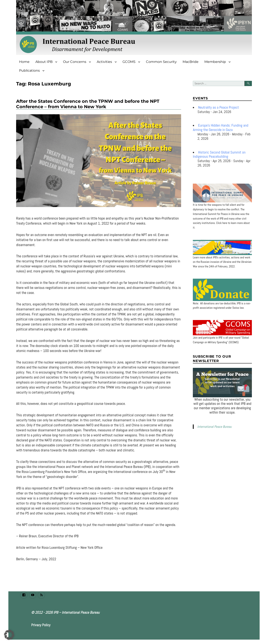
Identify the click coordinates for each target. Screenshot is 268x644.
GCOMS (129, 62)
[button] (9, 635)
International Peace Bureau (214, 427)
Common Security (161, 62)
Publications (29, 70)
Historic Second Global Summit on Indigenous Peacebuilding (219, 154)
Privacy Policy (41, 625)
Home (24, 62)
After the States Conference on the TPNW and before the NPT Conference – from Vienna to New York (88, 104)
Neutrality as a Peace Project (218, 107)
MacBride (191, 62)
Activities (104, 62)
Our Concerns (75, 62)
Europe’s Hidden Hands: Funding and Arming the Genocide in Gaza (220, 128)
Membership (215, 62)
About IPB (44, 62)
